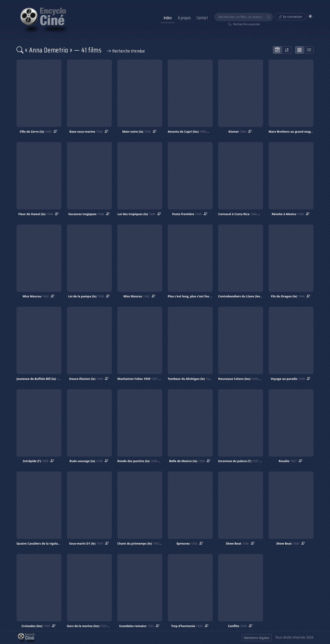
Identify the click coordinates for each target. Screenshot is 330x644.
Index (168, 18)
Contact (202, 18)
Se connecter (290, 17)
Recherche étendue (126, 51)
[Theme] (310, 16)
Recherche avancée (244, 24)
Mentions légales (257, 638)
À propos (184, 18)
